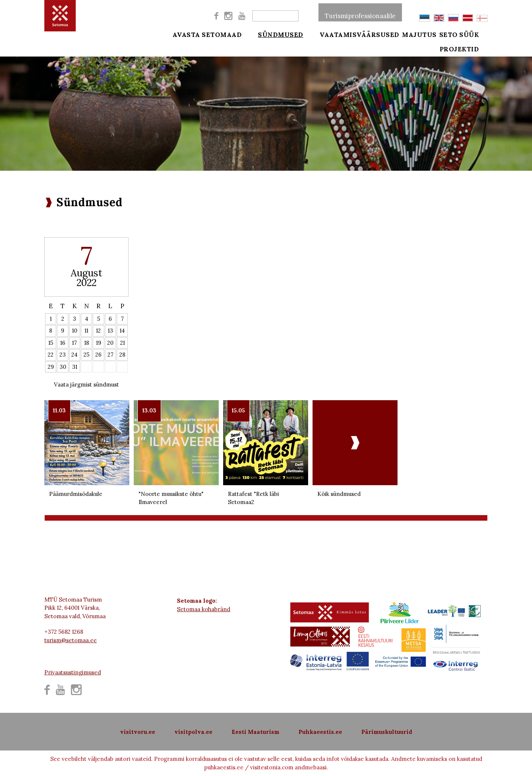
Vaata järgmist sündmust (86, 384)
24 (74, 355)
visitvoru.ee (138, 732)
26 (98, 355)
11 (86, 331)
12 (98, 331)
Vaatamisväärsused (351, 34)
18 (87, 343)
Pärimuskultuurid (387, 732)
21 (122, 343)
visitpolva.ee (193, 732)
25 (86, 355)
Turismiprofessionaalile (360, 13)
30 (63, 367)
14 (122, 331)
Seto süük (468, 34)
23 (63, 355)
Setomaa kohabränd (204, 609)
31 (75, 367)
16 (63, 343)
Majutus (419, 34)
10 (75, 331)
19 (99, 343)
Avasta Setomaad (207, 34)
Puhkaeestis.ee (320, 732)
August (86, 273)
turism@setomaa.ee (71, 640)
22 (51, 355)
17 (74, 343)
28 (122, 355)
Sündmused (276, 34)
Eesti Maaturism (255, 732)
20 (110, 343)
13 (110, 331)
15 (51, 343)
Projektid (469, 52)
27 (110, 355)
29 (51, 367)
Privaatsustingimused (73, 672)
